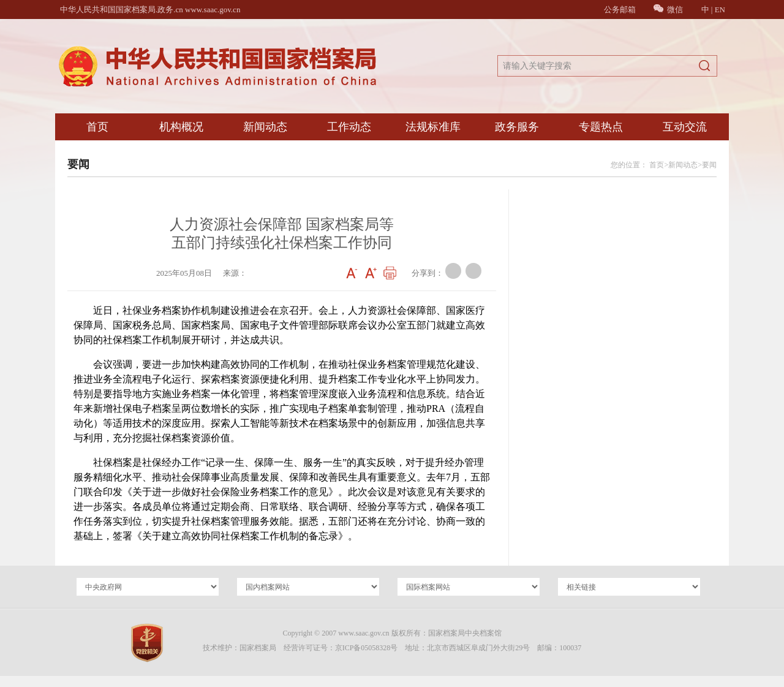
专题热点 (601, 127)
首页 (97, 127)
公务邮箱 (620, 9)
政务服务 (517, 127)
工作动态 (349, 127)
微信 (668, 9)
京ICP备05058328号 (367, 648)
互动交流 (685, 127)
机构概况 (181, 127)
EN (720, 9)
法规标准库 (433, 127)
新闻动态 (265, 127)
